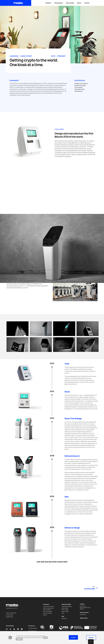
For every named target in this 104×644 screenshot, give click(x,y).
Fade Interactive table (67, 606)
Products (48, 3)
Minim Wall (64, 619)
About (79, 3)
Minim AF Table (65, 611)
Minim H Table (65, 610)
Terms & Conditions (11, 613)
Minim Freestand (47, 610)
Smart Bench (83, 606)
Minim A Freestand (47, 613)
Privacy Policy (10, 615)
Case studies (70, 3)
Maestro (45, 615)
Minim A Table (65, 608)
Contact (87, 3)
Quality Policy (10, 617)
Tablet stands (84, 618)
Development (59, 3)
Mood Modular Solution (49, 606)
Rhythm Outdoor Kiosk (48, 608)
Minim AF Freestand (48, 611)
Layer (63, 613)
